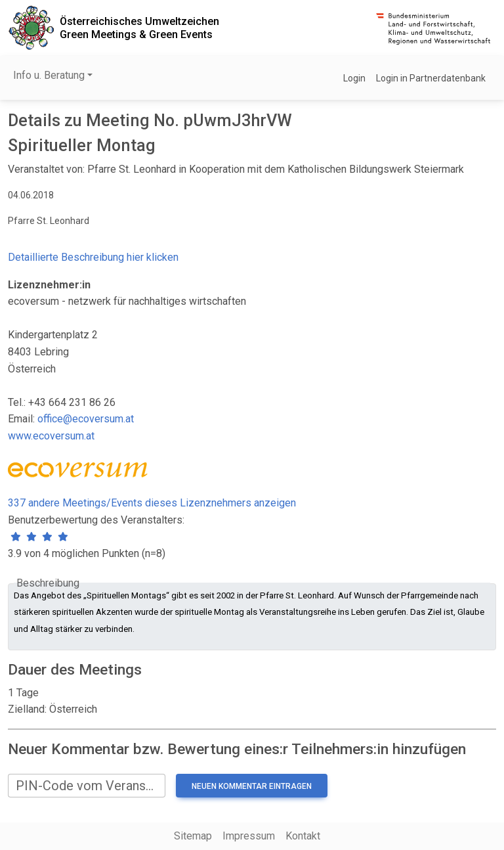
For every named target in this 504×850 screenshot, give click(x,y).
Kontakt (303, 836)
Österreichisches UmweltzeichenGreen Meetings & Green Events (139, 28)
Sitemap (193, 836)
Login (354, 78)
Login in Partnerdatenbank (431, 78)
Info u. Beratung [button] (49, 75)
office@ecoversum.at (86, 419)
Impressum (249, 836)
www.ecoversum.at (51, 436)
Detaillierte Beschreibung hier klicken (93, 257)
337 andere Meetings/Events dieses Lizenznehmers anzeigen (152, 503)
